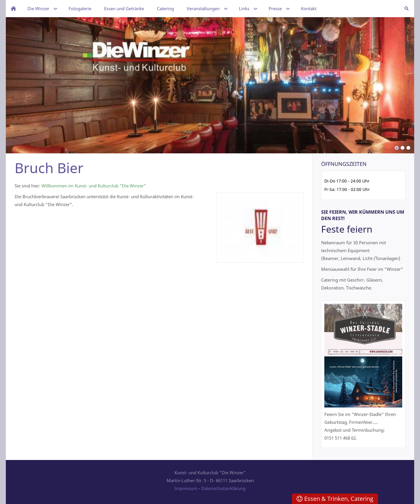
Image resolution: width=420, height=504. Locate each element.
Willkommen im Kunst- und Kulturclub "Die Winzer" (94, 186)
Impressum (186, 488)
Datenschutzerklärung (223, 488)
